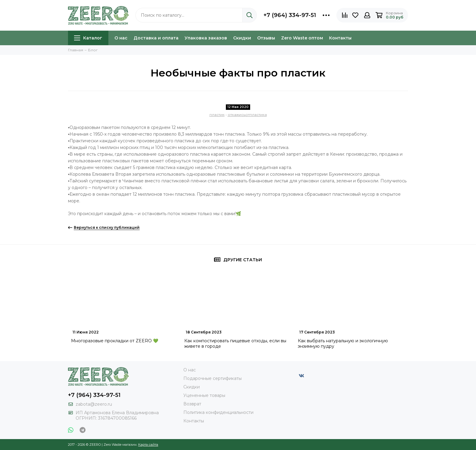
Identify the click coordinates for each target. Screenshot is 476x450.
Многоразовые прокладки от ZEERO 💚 (115, 341)
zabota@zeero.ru (94, 404)
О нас (121, 38)
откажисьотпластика (247, 115)
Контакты (340, 38)
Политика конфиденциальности (218, 412)
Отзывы (266, 38)
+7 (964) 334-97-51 (290, 15)
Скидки (242, 38)
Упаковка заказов (206, 38)
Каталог (88, 38)
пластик (217, 115)
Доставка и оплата (156, 38)
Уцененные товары (204, 395)
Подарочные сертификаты (212, 378)
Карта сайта (148, 445)
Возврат (192, 404)
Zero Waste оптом (302, 38)
